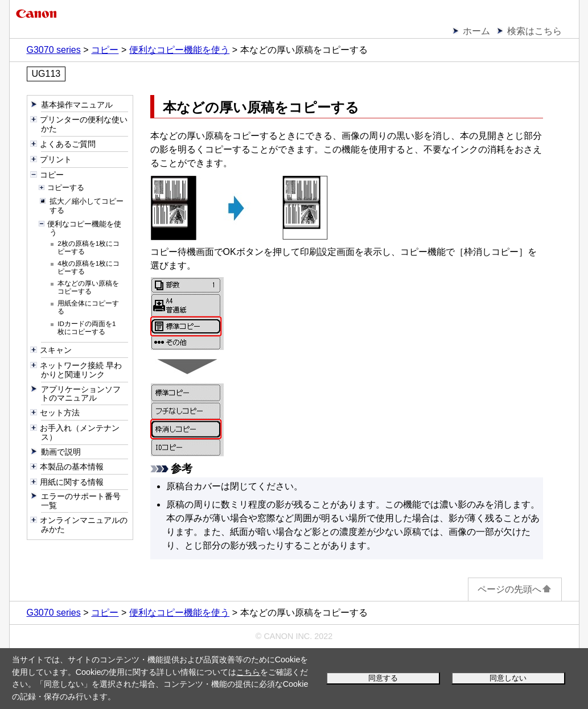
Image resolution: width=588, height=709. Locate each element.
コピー (105, 50)
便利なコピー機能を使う (179, 50)
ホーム (476, 31)
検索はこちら (534, 31)
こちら (248, 672)
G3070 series (54, 50)
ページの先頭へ (515, 589)
